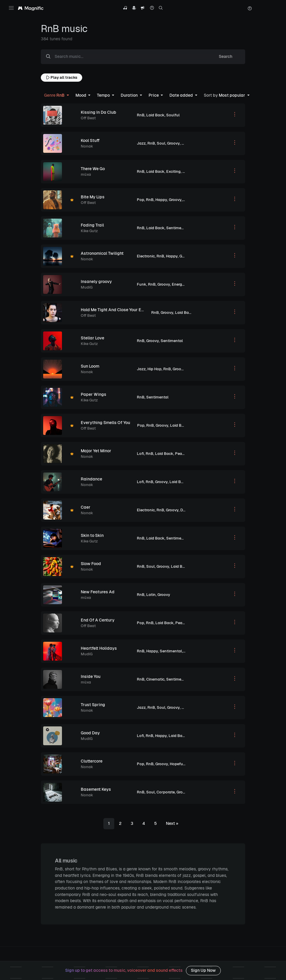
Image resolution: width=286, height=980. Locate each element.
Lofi (140, 454)
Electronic (146, 256)
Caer (86, 507)
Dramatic (189, 510)
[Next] (172, 824)
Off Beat (88, 118)
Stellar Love (92, 338)
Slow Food (91, 564)
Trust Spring (93, 705)
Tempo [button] (104, 95)
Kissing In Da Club (99, 112)
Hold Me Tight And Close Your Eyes (115, 310)
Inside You (91, 676)
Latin (151, 595)
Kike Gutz (89, 231)
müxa (86, 174)
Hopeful (189, 707)
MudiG (87, 287)
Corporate (166, 792)
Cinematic (155, 679)
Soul (161, 143)
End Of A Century (98, 620)
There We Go (93, 169)
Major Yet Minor (96, 451)
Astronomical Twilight (102, 253)
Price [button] (154, 95)
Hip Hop (154, 369)
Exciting (173, 171)
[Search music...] (131, 57)
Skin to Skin (92, 535)
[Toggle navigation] (11, 8)
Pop (141, 200)
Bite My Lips (93, 197)
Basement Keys (96, 789)
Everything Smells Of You (105, 423)
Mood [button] (81, 95)
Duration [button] (130, 95)
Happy (161, 200)
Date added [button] (182, 95)
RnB (141, 115)
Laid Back (155, 115)
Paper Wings (94, 394)
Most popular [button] (225, 95)
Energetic (180, 284)
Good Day (90, 733)
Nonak (87, 146)
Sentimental (177, 228)
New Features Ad (98, 592)
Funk (142, 284)
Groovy (173, 143)
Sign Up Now (203, 970)
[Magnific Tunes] (31, 9)
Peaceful (183, 454)
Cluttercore (92, 761)
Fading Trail (92, 225)
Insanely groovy (96, 282)
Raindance (91, 479)
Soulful (173, 115)
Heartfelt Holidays (99, 648)
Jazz (141, 143)
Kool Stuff (90, 140)
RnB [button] (55, 95)
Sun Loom (90, 366)
